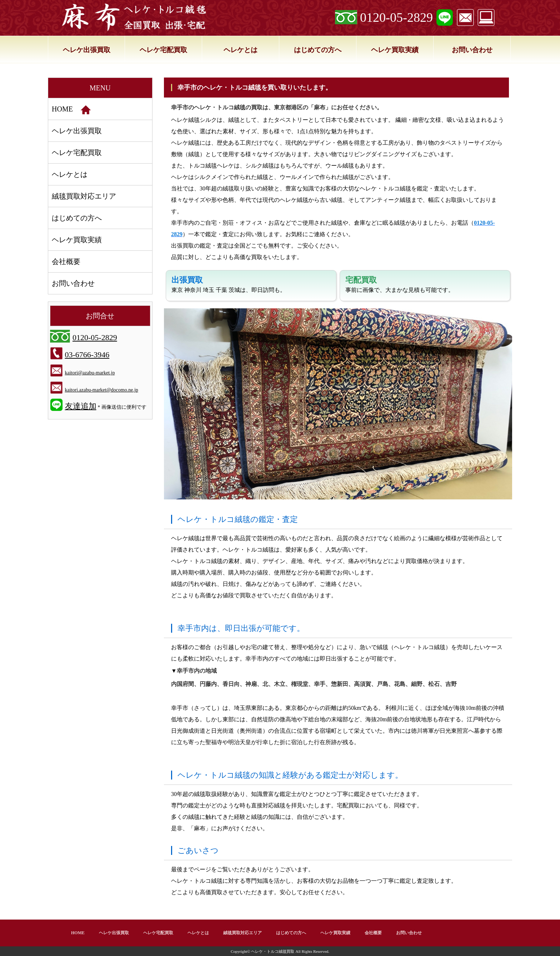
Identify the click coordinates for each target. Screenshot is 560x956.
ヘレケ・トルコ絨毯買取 (273, 951)
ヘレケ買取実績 (395, 50)
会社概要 (66, 262)
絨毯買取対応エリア (84, 196)
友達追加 (81, 406)
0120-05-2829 (396, 18)
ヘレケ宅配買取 (163, 50)
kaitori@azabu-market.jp (90, 373)
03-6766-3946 (87, 355)
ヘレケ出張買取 (87, 50)
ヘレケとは (241, 50)
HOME (71, 110)
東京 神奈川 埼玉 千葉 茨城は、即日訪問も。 (229, 284)
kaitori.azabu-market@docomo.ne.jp (102, 390)
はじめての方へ (318, 50)
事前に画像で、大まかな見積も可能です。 (400, 284)
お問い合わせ (472, 50)
